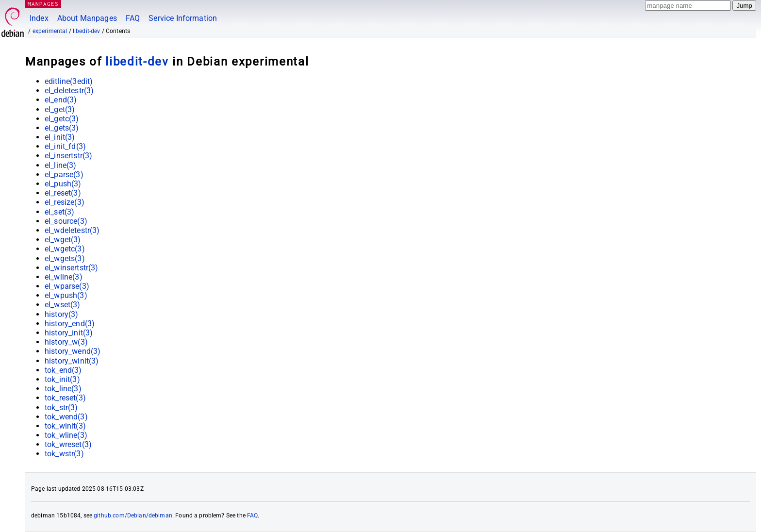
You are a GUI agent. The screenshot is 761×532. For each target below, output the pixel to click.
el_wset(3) (63, 305)
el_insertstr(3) (68, 156)
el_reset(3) (63, 193)
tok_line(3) (63, 389)
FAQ (133, 18)
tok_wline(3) (66, 435)
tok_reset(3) (65, 398)
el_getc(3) (62, 119)
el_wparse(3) (67, 286)
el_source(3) (66, 221)
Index (39, 18)
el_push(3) (63, 184)
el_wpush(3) (66, 295)
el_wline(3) (64, 277)
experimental (50, 31)
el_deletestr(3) (69, 91)
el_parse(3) (64, 175)
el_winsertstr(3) (71, 268)
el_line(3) (61, 165)
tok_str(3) (61, 407)
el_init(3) (60, 137)
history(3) (62, 314)
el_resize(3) (65, 202)
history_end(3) (70, 324)
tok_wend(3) (66, 417)
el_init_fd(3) (65, 146)
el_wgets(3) (65, 258)
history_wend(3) (73, 351)
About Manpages (87, 18)
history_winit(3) (72, 361)
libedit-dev (87, 31)
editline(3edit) (69, 81)
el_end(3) (61, 100)
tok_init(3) (62, 379)
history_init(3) (69, 333)
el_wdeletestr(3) (72, 230)
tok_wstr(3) (64, 454)
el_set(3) (59, 212)
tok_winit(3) (65, 426)
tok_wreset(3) (68, 444)
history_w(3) (66, 342)
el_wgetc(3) (65, 249)
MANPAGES (43, 4)
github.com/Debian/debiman (133, 515)
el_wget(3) (63, 240)
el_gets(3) (62, 128)
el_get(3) (60, 109)
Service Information (183, 18)
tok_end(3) (63, 370)
